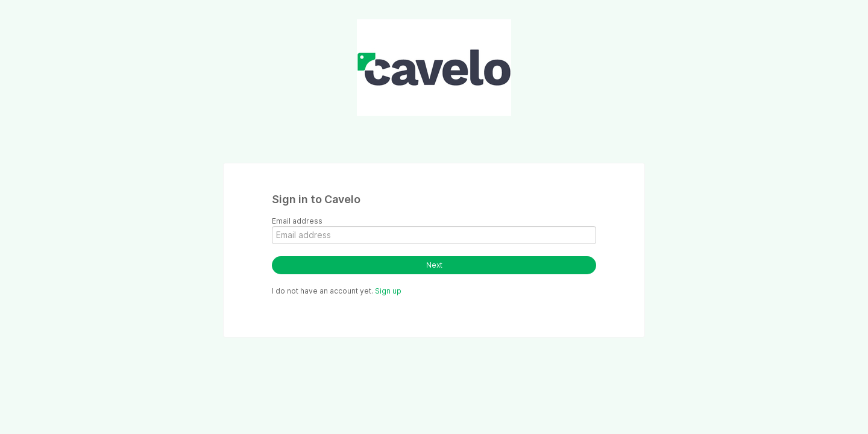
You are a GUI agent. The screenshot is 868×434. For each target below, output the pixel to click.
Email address (297, 221)
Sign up (388, 291)
